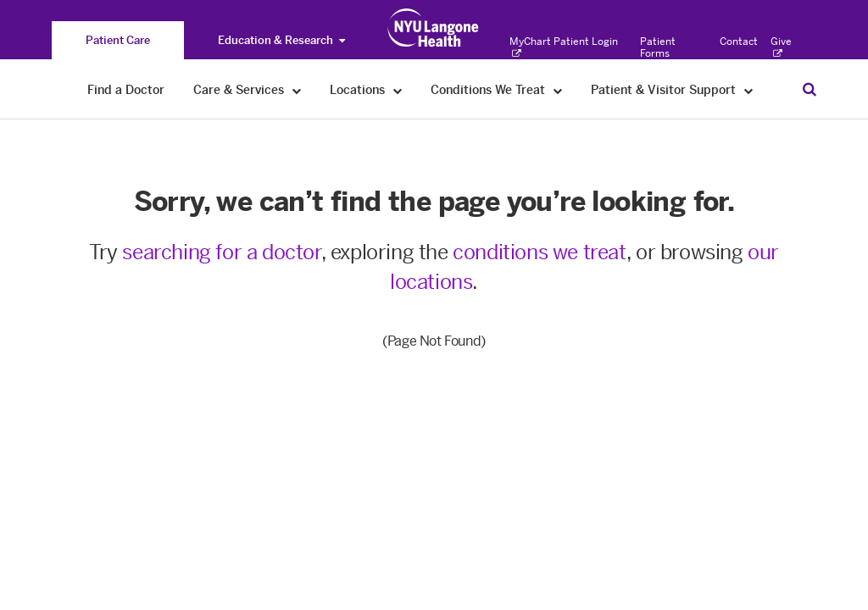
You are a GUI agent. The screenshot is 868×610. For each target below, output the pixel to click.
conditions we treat (539, 252)
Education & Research (281, 40)
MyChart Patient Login (564, 48)
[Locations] (398, 90)
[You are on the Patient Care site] (118, 40)
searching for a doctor (221, 252)
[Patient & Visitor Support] (749, 90)
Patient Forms (658, 47)
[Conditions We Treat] (558, 90)
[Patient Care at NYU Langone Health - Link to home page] (434, 28)
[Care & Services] (297, 90)
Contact (739, 42)
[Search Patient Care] (810, 89)
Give (781, 48)
